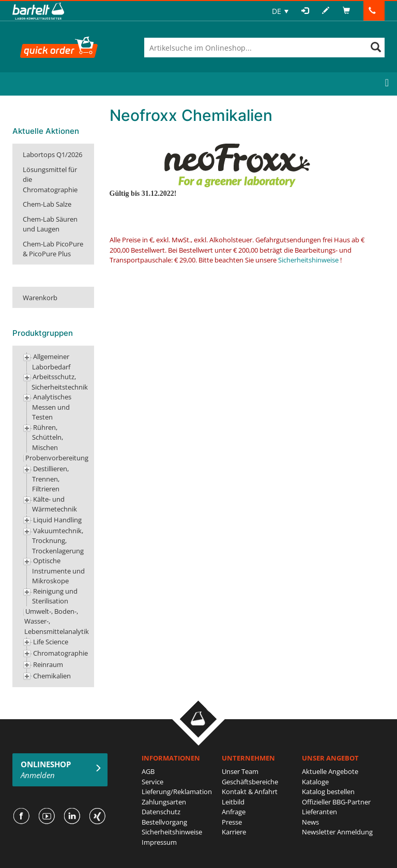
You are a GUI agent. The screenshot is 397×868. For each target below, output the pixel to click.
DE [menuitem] (277, 11)
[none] (280, 11)
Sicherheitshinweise (308, 260)
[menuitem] (280, 11)
